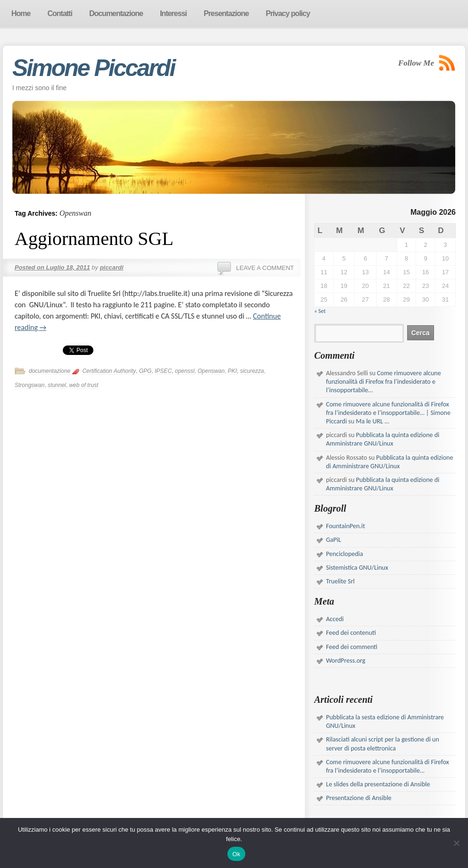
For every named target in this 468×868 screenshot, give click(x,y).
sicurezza (252, 371)
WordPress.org (346, 661)
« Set (320, 311)
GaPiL (334, 540)
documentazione (50, 371)
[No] (456, 843)
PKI (232, 371)
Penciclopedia (345, 554)
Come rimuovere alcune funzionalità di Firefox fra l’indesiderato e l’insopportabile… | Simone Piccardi (388, 413)
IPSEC (163, 371)
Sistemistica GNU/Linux (357, 568)
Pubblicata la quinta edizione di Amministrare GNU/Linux (383, 439)
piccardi (112, 267)
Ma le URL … (372, 421)
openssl (185, 371)
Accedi (335, 619)
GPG (146, 371)
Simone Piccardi (93, 68)
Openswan (211, 371)
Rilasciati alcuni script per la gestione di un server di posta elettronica (383, 744)
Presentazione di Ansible (359, 798)
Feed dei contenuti (351, 633)
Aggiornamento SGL (94, 239)
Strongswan (29, 385)
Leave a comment (265, 268)
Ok (236, 854)
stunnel (57, 385)
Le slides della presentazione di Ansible (378, 784)
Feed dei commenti (352, 647)
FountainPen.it (346, 526)
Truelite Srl (340, 581)
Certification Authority (109, 371)
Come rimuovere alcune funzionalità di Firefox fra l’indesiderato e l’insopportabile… (384, 382)
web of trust (84, 385)
